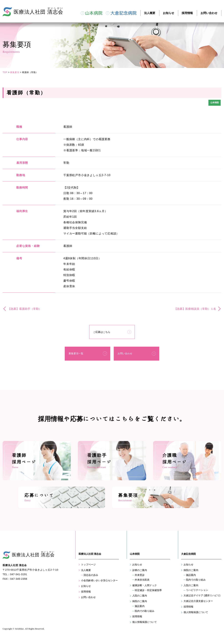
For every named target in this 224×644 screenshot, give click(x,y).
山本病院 (94, 13)
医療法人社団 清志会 (90, 557)
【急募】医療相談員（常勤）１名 (195, 308)
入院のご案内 (140, 598)
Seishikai (19, 629)
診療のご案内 (140, 573)
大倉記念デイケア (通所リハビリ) (202, 598)
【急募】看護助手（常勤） (25, 308)
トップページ (88, 567)
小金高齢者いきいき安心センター (99, 583)
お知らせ (169, 13)
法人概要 (150, 13)
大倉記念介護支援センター (198, 604)
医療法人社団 (34, 557)
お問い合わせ (209, 13)
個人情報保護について (145, 625)
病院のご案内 (140, 604)
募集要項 (15, 72)
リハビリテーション (197, 593)
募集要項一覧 (75, 348)
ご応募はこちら (102, 331)
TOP (5, 72)
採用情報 (187, 13)
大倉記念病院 (124, 13)
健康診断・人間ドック (145, 588)
